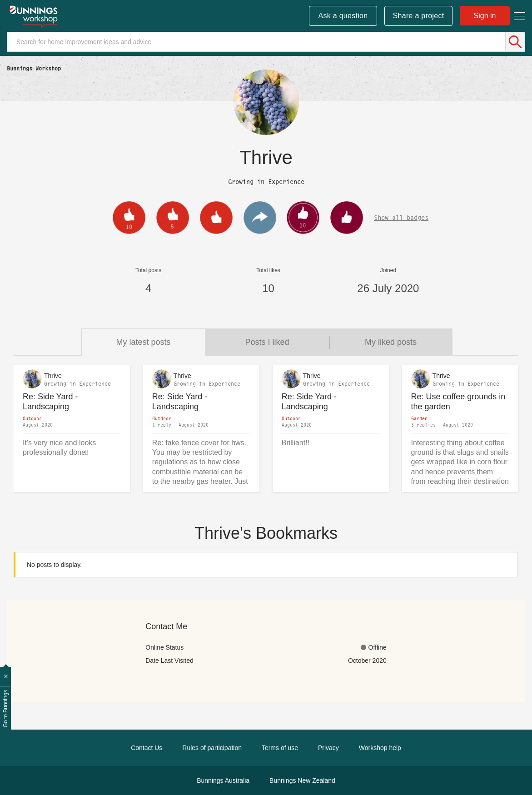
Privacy (328, 748)
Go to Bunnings (5, 709)
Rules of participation (212, 748)
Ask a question (343, 16)
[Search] (266, 42)
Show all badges (401, 217)
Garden (419, 418)
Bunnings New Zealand (302, 780)
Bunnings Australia (223, 780)
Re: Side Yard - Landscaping (50, 402)
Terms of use (280, 748)
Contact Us (147, 748)
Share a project (419, 16)
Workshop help (380, 748)
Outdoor (32, 418)
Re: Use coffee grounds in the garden (458, 402)
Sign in (485, 16)
